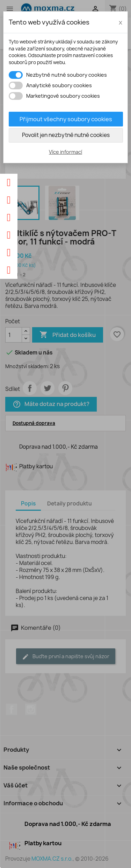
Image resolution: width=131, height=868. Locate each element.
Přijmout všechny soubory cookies (66, 119)
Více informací (65, 152)
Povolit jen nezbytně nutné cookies (66, 135)
